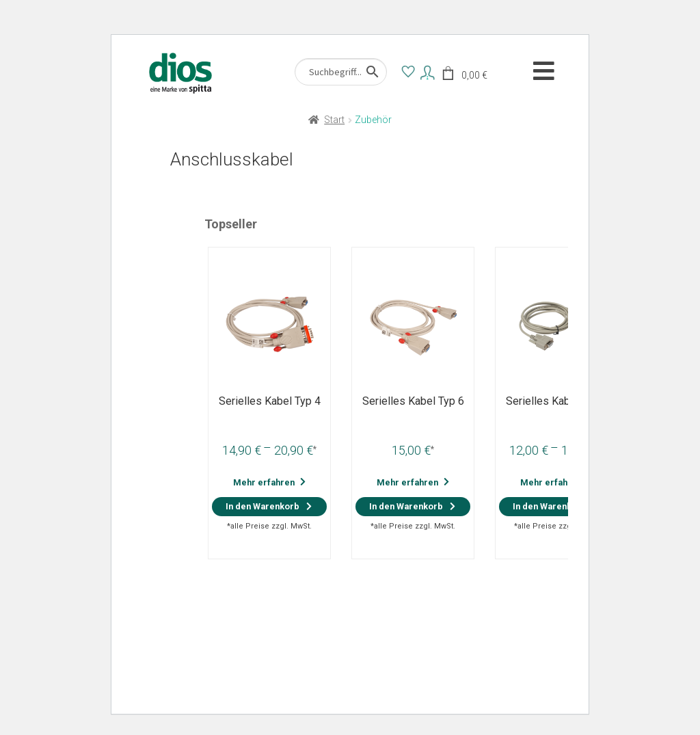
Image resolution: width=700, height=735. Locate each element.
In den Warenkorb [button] (406, 506)
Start (334, 120)
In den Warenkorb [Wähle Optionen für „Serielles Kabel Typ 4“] (262, 506)
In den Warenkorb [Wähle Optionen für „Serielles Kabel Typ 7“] (550, 506)
